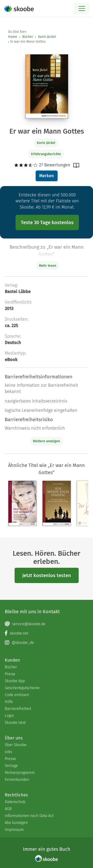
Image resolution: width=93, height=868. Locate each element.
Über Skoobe (16, 745)
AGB (8, 809)
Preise (10, 674)
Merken (46, 176)
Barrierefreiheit (18, 709)
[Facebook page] (46, 633)
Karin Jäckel (47, 37)
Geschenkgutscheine (22, 688)
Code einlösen (17, 695)
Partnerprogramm (20, 773)
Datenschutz (15, 802)
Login (9, 716)
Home (13, 37)
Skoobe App (15, 681)
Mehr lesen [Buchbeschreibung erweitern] (48, 266)
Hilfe (9, 702)
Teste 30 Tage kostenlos (47, 222)
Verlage (11, 766)
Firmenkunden (17, 780)
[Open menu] (82, 9)
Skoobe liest (15, 723)
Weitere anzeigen (46, 441)
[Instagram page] (46, 643)
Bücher (28, 37)
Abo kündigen (16, 823)
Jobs (8, 752)
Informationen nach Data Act (29, 816)
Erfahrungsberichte (46, 154)
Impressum (14, 830)
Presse (10, 759)
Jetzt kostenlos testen (47, 575)
